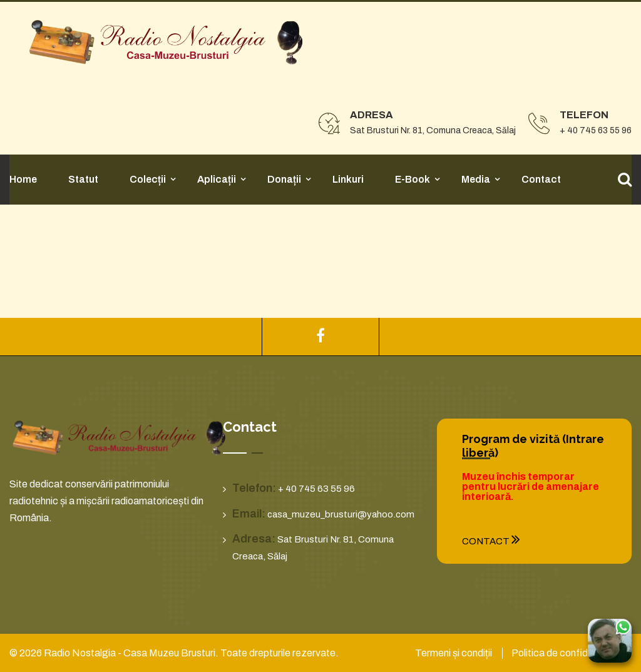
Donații (284, 179)
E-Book (413, 179)
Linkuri (348, 179)
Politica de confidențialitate (572, 653)
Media (476, 179)
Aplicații (217, 179)
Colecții (148, 179)
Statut (83, 179)
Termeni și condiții (454, 653)
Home (23, 179)
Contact (541, 179)
